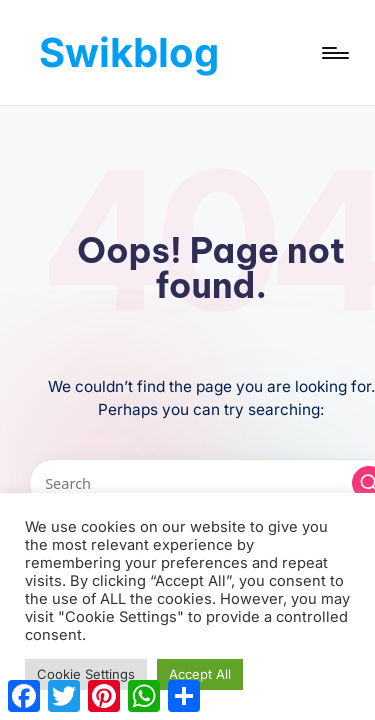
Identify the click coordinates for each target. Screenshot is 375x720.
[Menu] (334, 52)
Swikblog (129, 52)
